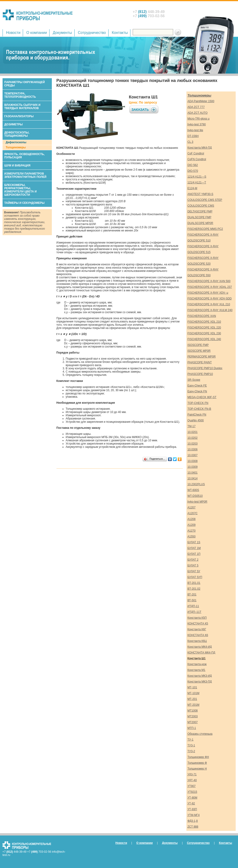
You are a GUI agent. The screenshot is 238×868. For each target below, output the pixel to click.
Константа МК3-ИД (200, 676)
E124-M (192, 188)
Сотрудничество (92, 33)
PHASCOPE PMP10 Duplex (205, 368)
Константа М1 (197, 670)
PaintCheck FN (197, 415)
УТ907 (192, 786)
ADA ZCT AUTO (198, 113)
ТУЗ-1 (191, 745)
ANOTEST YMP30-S (200, 194)
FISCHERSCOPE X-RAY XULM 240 (210, 310)
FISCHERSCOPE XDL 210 (204, 322)
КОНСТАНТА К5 (198, 624)
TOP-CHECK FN (198, 403)
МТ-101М (193, 693)
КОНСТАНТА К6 (198, 635)
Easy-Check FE (197, 386)
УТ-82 (191, 803)
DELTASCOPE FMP (200, 211)
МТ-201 (192, 699)
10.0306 (193, 449)
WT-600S (193, 490)
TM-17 (192, 426)
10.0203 (193, 444)
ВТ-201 (192, 595)
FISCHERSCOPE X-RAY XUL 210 (209, 304)
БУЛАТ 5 (193, 566)
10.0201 (193, 432)
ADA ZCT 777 (196, 107)
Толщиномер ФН (198, 757)
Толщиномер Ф (197, 763)
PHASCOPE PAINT (200, 362)
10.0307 (193, 455)
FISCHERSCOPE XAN (202, 316)
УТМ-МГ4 (194, 815)
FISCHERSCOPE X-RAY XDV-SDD (210, 299)
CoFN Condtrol (197, 159)
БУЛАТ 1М (194, 548)
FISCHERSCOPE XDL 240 (204, 339)
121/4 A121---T (197, 182)
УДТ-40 (192, 780)
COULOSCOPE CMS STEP (205, 200)
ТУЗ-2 (191, 751)
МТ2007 (193, 722)
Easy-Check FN (197, 391)
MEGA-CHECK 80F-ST (202, 397)
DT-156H (193, 136)
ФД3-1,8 (193, 821)
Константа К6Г (197, 629)
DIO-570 (193, 171)
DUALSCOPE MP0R (200, 223)
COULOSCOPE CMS (201, 206)
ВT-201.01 (194, 583)
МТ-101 (192, 687)
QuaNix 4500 (196, 420)
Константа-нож (197, 664)
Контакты (120, 33)
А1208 (192, 519)
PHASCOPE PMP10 (200, 374)
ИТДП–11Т (195, 612)
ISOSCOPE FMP (198, 345)
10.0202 (193, 438)
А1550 (192, 536)
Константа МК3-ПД (200, 682)
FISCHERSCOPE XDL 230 (204, 333)
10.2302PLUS (196, 484)
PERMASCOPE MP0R (202, 357)
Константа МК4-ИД (200, 647)
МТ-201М (193, 705)
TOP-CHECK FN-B (199, 409)
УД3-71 (192, 774)
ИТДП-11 (193, 606)
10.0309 (193, 467)
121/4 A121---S (197, 177)
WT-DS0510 (195, 496)
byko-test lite (195, 130)
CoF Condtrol (196, 153)
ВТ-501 (192, 600)
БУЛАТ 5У (194, 571)
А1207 (192, 507)
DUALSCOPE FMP (200, 217)
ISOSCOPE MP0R (199, 351)
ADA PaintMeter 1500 (201, 101)
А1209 (192, 525)
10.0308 (193, 461)
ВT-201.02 (194, 589)
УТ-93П (192, 809)
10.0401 (193, 473)
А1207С (193, 513)
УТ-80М (192, 798)
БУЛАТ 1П (194, 554)
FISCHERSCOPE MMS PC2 (205, 229)
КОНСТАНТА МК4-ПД (201, 653)
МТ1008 (193, 711)
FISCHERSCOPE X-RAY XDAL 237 (210, 287)
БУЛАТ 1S (194, 542)
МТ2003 (193, 716)
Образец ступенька (200, 734)
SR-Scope (194, 380)
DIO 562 (193, 165)
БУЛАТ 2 (193, 560)
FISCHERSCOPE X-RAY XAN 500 (209, 281)
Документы (62, 33)
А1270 (192, 531)
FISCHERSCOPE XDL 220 (204, 328)
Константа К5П (197, 618)
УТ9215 (192, 792)
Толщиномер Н (197, 769)
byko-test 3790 (197, 124)
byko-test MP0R (197, 502)
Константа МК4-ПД (200, 148)
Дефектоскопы (16, 142)
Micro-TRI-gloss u (199, 119)
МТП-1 (192, 728)
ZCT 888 (193, 827)
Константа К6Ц (197, 641)
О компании (36, 33)
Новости (13, 33)
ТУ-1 (191, 740)
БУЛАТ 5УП (195, 577)
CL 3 (190, 142)
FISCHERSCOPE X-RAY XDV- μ (208, 293)
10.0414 (193, 478)
